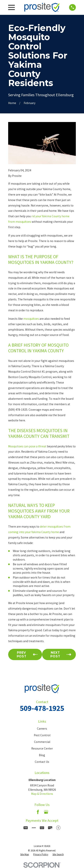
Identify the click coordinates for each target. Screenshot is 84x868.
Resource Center (42, 748)
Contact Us (42, 762)
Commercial (42, 742)
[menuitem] (25, 855)
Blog (42, 755)
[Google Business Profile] (46, 812)
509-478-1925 (42, 708)
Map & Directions (42, 794)
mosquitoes (31, 319)
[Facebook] (38, 812)
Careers (42, 729)
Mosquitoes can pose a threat (27, 446)
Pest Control (42, 735)
